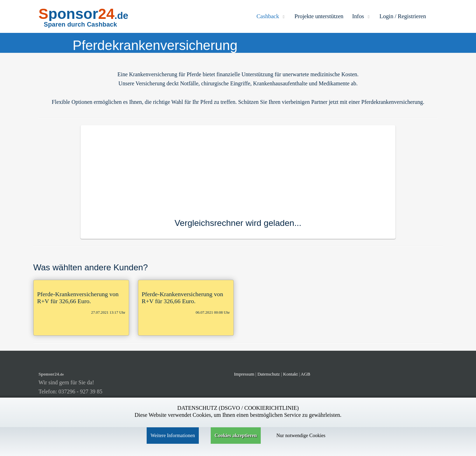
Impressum (244, 374)
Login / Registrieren (403, 16)
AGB (305, 374)
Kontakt (291, 374)
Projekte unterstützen (319, 16)
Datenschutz (268, 374)
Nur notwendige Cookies (301, 436)
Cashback (271, 16)
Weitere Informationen (173, 436)
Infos (361, 16)
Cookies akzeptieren (236, 436)
